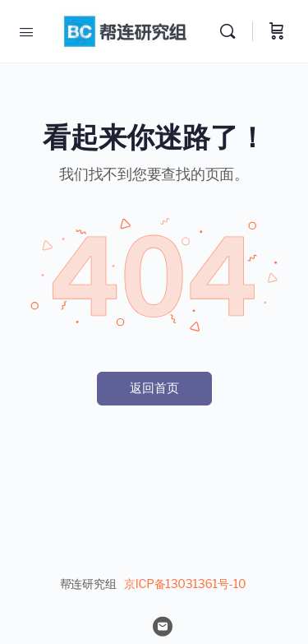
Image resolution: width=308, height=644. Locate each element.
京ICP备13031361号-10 (185, 584)
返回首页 (154, 388)
